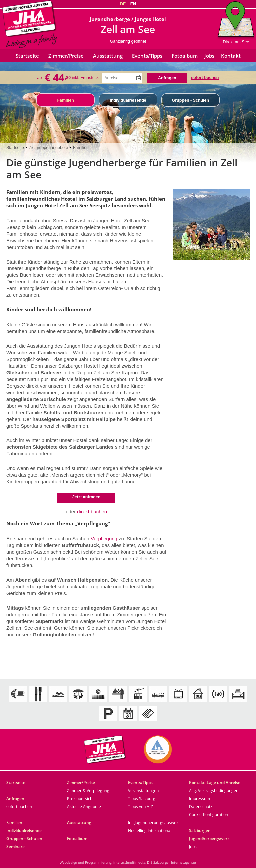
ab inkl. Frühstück (68, 77)
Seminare (15, 846)
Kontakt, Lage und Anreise (215, 782)
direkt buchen (92, 511)
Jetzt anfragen (86, 497)
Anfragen (15, 798)
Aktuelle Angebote (84, 806)
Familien (65, 100)
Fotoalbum (185, 56)
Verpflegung (104, 538)
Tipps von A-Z (140, 806)
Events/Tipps (147, 56)
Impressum (199, 798)
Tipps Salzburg (142, 798)
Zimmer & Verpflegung (88, 790)
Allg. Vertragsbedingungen (214, 790)
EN (133, 4)
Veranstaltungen (143, 790)
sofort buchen (205, 77)
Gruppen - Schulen (190, 100)
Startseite (27, 56)
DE (123, 4)
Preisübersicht (80, 798)
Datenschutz (201, 806)
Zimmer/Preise (66, 56)
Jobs (209, 56)
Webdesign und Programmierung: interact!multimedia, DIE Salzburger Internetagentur (128, 862)
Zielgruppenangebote (48, 148)
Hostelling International (150, 830)
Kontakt (231, 56)
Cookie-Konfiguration (208, 814)
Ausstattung (108, 56)
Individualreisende (128, 100)
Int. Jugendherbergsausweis (154, 822)
